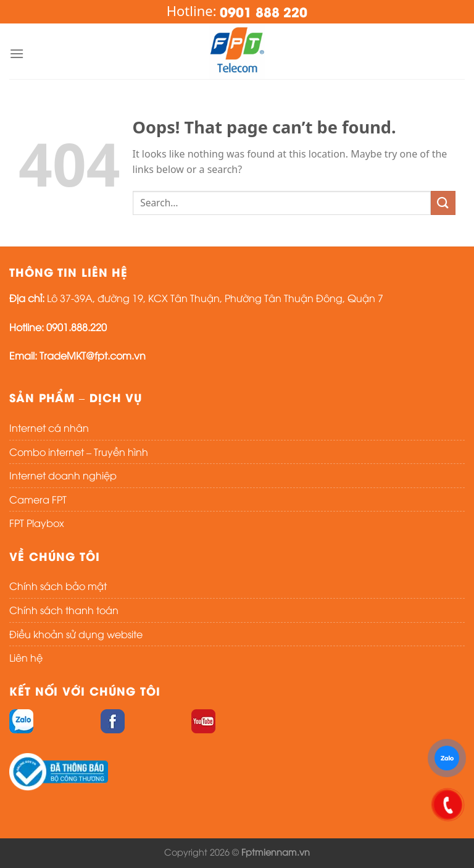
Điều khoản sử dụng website (76, 634)
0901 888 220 (264, 11)
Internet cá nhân (49, 428)
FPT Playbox (37, 523)
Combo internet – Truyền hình (79, 452)
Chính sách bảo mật (58, 586)
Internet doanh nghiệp (63, 475)
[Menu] (17, 53)
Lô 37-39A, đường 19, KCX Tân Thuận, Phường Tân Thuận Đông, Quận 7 (215, 298)
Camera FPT (38, 499)
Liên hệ (26, 657)
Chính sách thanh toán (64, 610)
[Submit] (443, 203)
